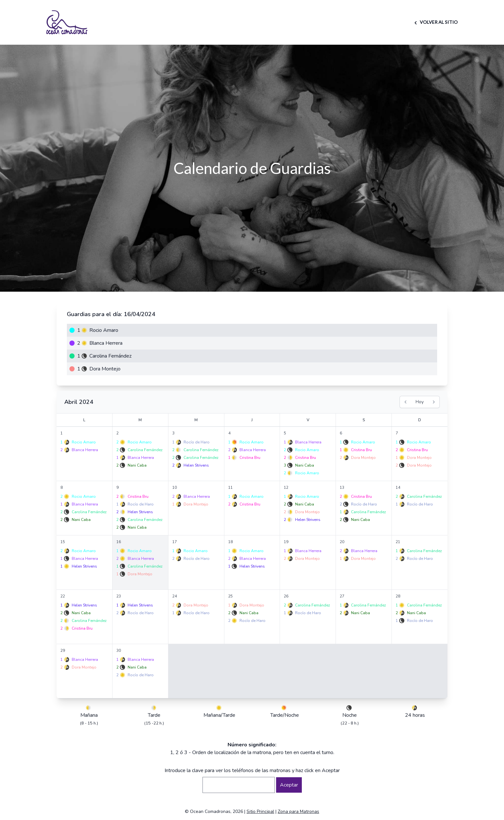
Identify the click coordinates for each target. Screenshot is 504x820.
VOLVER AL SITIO (435, 22)
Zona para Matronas (298, 811)
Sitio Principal (260, 811)
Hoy (420, 402)
